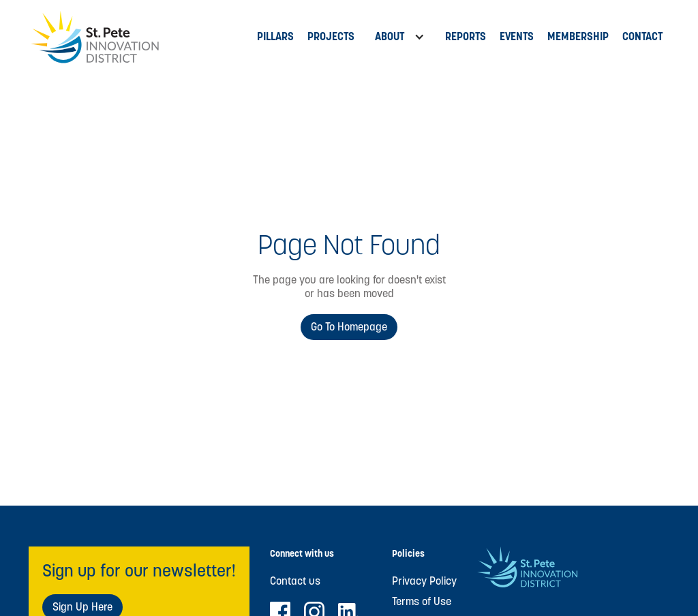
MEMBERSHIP (578, 36)
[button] (400, 37)
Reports (466, 36)
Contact (642, 36)
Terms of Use (422, 602)
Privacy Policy (424, 581)
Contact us (295, 581)
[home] (139, 37)
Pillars (275, 36)
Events (517, 36)
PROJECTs (331, 36)
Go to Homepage (349, 327)
